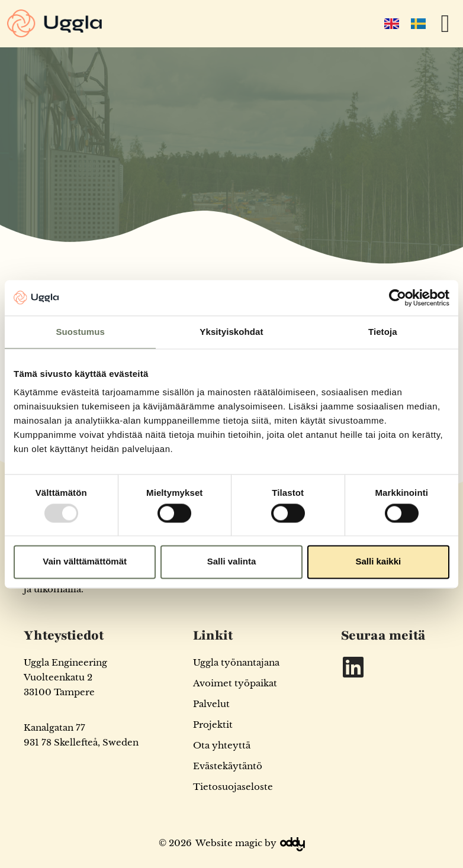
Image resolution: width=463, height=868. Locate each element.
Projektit (213, 725)
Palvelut (211, 704)
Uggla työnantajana (236, 662)
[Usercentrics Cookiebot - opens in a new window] (398, 298)
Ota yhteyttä (222, 745)
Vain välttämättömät (85, 562)
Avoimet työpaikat (235, 683)
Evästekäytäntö (228, 766)
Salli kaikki (378, 562)
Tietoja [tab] (383, 332)
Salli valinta (232, 562)
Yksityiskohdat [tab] (231, 332)
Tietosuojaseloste (233, 787)
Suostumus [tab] (80, 332)
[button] (445, 24)
